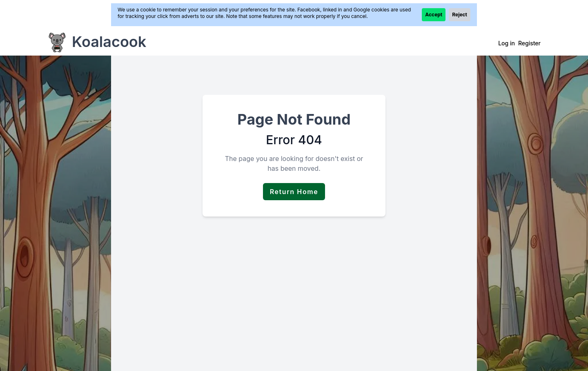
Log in (507, 43)
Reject (460, 15)
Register (529, 43)
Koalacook (109, 42)
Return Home (294, 192)
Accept (434, 15)
